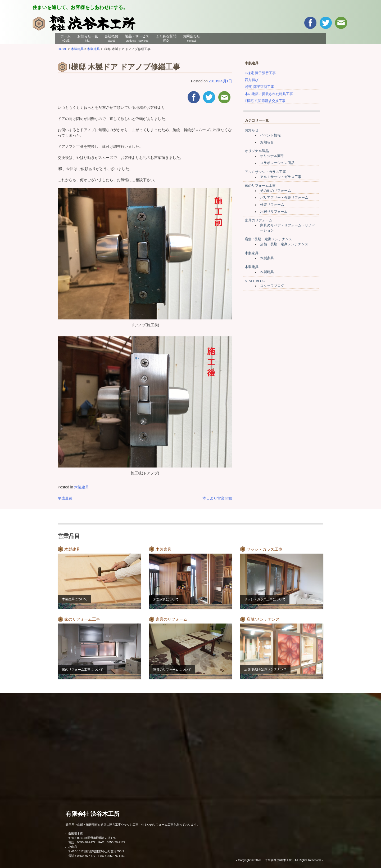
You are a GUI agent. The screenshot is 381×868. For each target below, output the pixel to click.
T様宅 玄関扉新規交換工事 (265, 101)
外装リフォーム (272, 205)
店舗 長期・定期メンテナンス (284, 244)
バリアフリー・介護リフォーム (284, 198)
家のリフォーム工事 (260, 186)
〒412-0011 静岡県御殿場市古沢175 (92, 838)
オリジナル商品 (272, 156)
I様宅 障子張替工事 (259, 87)
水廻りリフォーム (274, 212)
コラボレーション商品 (277, 163)
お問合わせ (191, 38)
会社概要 (111, 38)
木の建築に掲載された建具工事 (269, 94)
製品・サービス (137, 38)
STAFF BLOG (255, 281)
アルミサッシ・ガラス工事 (265, 172)
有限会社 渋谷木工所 (93, 814)
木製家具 (252, 253)
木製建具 (81, 487)
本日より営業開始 (217, 498)
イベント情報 (270, 135)
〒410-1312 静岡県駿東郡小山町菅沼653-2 (96, 851)
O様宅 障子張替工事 (260, 73)
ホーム (65, 38)
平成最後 (65, 498)
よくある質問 (166, 38)
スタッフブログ (272, 286)
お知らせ (252, 130)
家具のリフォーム (258, 220)
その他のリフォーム (276, 191)
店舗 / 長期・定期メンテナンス (269, 239)
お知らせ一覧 (88, 38)
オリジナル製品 (257, 151)
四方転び (252, 80)
